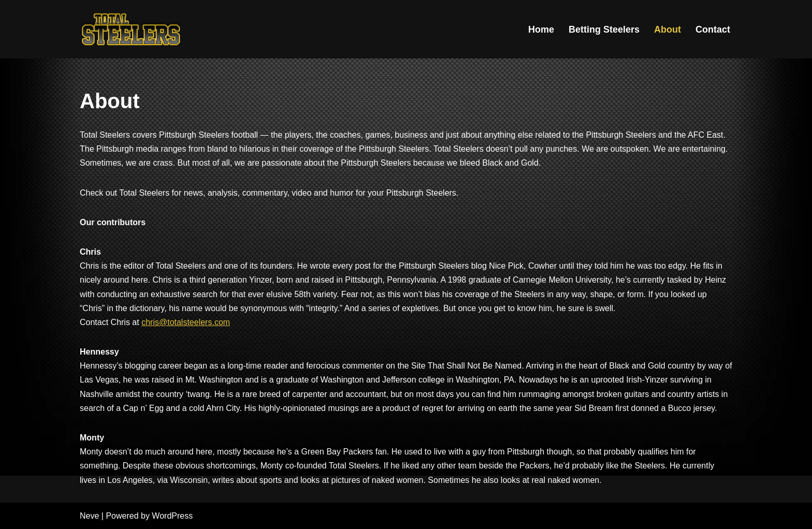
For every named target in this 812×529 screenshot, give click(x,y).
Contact (713, 30)
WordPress (172, 516)
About (668, 30)
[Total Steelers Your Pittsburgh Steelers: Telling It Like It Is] (132, 29)
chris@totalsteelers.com (186, 322)
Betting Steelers (604, 30)
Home (541, 30)
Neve (89, 516)
